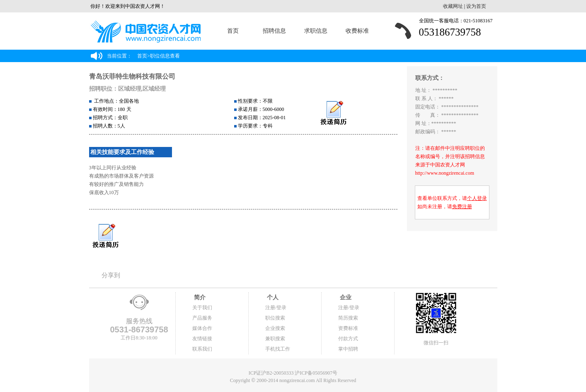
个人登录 (477, 198)
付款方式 (348, 339)
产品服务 (202, 318)
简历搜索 (348, 318)
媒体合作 (202, 328)
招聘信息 (274, 31)
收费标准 (357, 31)
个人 (272, 297)
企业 (345, 297)
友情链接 (202, 339)
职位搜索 (275, 318)
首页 (233, 31)
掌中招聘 (348, 349)
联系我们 (202, 349)
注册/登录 (276, 308)
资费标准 (348, 328)
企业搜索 (275, 328)
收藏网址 (453, 6)
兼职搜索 (275, 339)
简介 (199, 297)
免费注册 (462, 207)
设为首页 (476, 6)
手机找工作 (278, 349)
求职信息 (316, 31)
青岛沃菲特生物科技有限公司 (132, 76)
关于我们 (202, 308)
